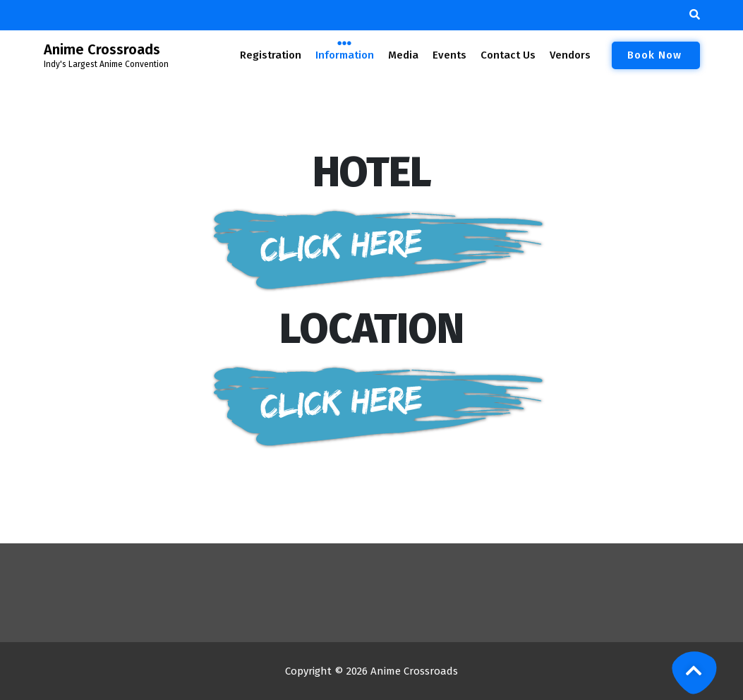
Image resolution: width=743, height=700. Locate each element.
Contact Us (508, 55)
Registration (271, 55)
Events (449, 55)
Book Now (656, 55)
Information (345, 54)
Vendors (569, 55)
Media (403, 55)
